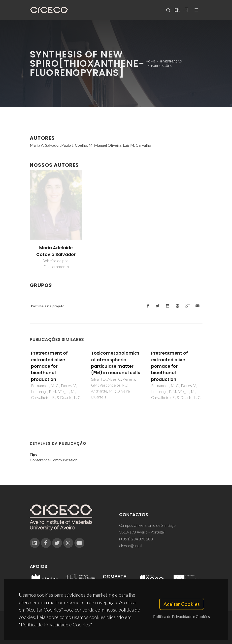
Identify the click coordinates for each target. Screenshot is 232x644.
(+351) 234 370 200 (136, 539)
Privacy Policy (116, 631)
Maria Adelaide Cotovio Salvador (56, 251)
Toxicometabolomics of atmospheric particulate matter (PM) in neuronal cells (116, 363)
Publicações (161, 66)
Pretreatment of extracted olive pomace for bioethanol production (49, 366)
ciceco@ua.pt (131, 546)
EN (177, 10)
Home (150, 61)
